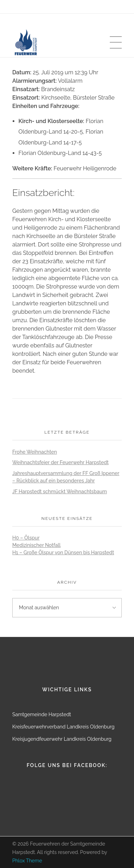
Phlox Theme (27, 861)
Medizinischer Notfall (36, 545)
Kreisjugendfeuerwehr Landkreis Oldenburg (62, 739)
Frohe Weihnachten (35, 452)
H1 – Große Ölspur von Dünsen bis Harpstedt (63, 552)
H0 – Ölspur (26, 538)
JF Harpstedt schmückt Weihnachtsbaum (60, 491)
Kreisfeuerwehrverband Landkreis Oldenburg (63, 727)
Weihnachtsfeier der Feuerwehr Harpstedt (61, 462)
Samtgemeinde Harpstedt (42, 714)
